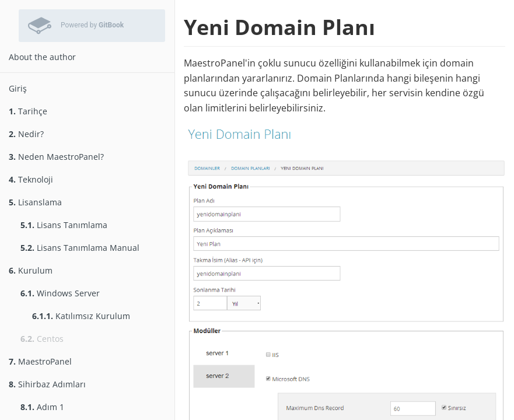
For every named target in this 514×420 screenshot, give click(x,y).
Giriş (18, 88)
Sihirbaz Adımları (47, 384)
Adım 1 (42, 407)
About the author (42, 57)
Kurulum (31, 270)
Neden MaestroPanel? (56, 157)
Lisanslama (35, 202)
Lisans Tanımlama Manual (80, 248)
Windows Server (60, 293)
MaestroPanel (40, 361)
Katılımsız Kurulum (81, 316)
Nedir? (26, 134)
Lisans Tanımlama (64, 225)
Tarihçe (28, 111)
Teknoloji (31, 179)
